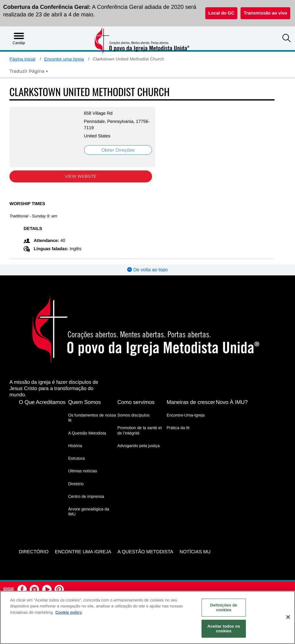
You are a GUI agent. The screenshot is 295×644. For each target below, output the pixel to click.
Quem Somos (84, 402)
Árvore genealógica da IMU (88, 512)
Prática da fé (178, 428)
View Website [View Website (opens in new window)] (81, 176)
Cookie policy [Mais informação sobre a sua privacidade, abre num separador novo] (69, 612)
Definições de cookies (224, 608)
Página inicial (23, 59)
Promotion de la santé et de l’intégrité (140, 430)
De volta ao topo (147, 270)
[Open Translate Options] (29, 71)
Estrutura (76, 458)
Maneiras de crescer (191, 402)
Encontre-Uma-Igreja (186, 415)
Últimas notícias (82, 471)
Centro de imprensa (86, 496)
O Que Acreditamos (42, 402)
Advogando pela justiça (139, 446)
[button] (286, 39)
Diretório (76, 484)
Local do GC (221, 13)
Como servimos (136, 402)
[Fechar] (288, 617)
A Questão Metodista (87, 433)
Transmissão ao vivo (265, 13)
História (75, 446)
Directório (34, 552)
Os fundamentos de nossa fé (92, 418)
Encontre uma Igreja (64, 59)
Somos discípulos (133, 415)
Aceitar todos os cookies (224, 629)
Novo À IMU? (232, 402)
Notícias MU (195, 552)
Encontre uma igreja (83, 552)
